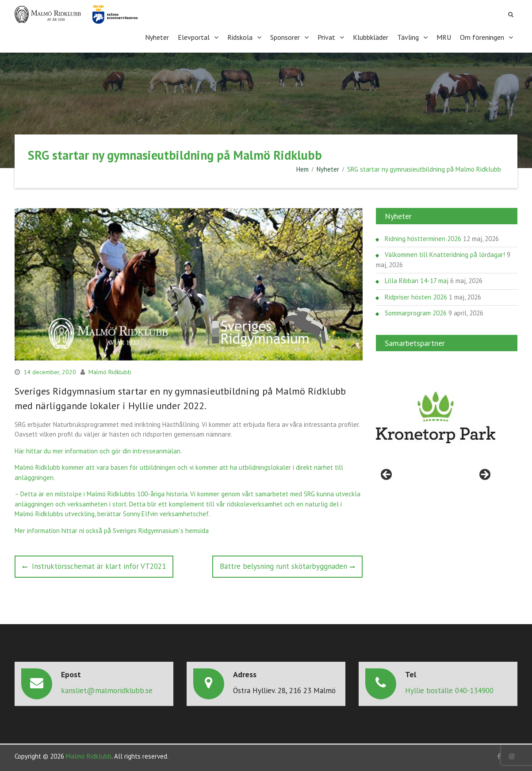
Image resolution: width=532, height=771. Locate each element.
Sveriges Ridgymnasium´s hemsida (161, 531)
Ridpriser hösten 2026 (416, 297)
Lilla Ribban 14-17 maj (417, 281)
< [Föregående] (387, 475)
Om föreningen (482, 37)
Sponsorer (285, 37)
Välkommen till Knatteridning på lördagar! (445, 255)
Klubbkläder (371, 37)
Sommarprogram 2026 (416, 313)
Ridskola (240, 37)
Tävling (408, 37)
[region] (436, 418)
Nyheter (157, 37)
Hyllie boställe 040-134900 (449, 690)
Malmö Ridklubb (110, 372)
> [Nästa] (484, 475)
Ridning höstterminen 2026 (423, 239)
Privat (326, 37)
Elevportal (194, 37)
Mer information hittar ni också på (64, 531)
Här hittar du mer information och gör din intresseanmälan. (98, 451)
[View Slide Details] (436, 418)
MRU (444, 37)
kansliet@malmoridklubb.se (107, 690)
